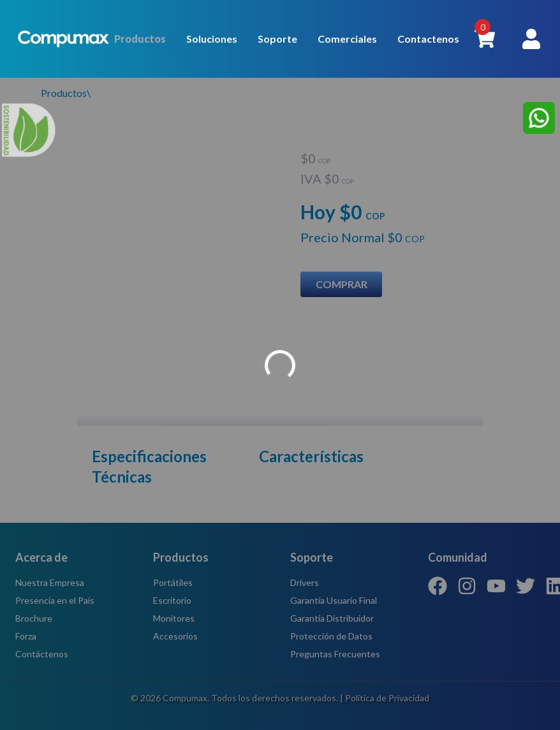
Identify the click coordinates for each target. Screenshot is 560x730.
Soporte (277, 39)
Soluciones (212, 39)
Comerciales (347, 39)
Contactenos (428, 39)
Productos (140, 39)
